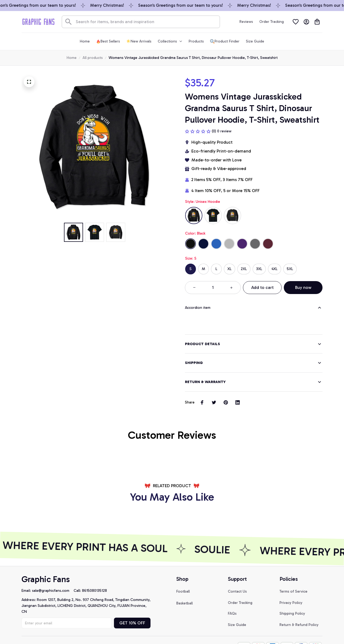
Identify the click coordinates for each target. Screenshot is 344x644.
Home (72, 58)
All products (93, 58)
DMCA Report (33, 630)
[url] (53, 575)
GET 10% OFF (132, 607)
